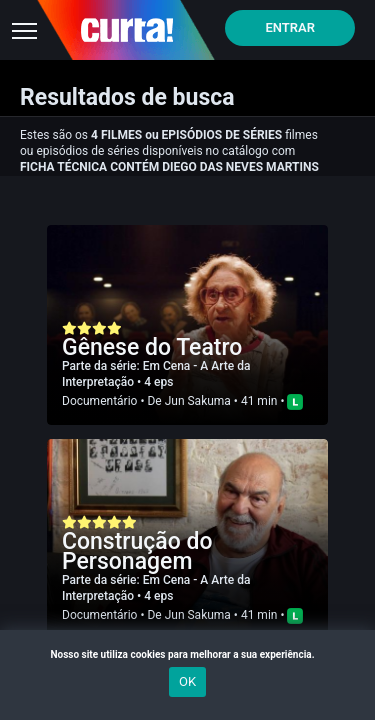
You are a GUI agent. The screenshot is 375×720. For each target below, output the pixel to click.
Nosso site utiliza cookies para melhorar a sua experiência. (187, 654)
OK (187, 681)
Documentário (99, 401)
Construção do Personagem (137, 551)
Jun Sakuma (198, 401)
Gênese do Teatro (152, 347)
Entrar (290, 27)
